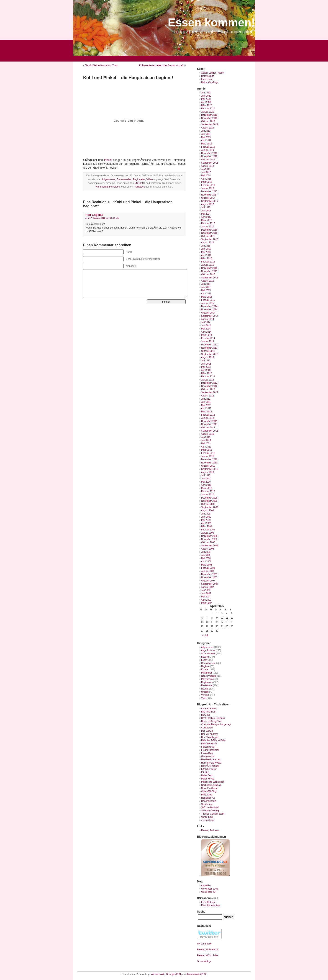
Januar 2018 (208, 188)
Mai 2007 (206, 597)
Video (150, 179)
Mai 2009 (206, 520)
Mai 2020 (206, 99)
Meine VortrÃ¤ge (210, 82)
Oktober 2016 (208, 236)
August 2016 (208, 243)
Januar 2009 (208, 533)
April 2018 (206, 179)
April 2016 (206, 255)
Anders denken (209, 709)
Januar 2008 (208, 571)
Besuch (205, 657)
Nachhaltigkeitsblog (211, 785)
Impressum (207, 79)
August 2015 (208, 281)
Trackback (139, 187)
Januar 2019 (208, 150)
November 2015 (209, 271)
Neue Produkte (209, 676)
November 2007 (209, 577)
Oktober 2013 (208, 351)
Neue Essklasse (209, 788)
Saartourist (207, 804)
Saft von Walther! (210, 807)
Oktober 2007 (208, 581)
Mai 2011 (206, 444)
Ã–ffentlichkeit (208, 654)
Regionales (139, 179)
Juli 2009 (206, 514)
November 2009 (209, 501)
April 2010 (206, 485)
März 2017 (206, 220)
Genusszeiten (208, 756)
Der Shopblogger (210, 737)
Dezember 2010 (209, 459)
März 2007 (206, 603)
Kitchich (205, 772)
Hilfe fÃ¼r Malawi (210, 766)
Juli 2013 (206, 361)
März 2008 (206, 565)
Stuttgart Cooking (210, 811)
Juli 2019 (206, 131)
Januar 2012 (208, 418)
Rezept (205, 689)
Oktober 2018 (208, 160)
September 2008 (210, 546)
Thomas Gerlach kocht (213, 814)
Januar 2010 (208, 495)
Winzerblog (207, 817)
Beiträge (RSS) (174, 974)
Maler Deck (207, 776)
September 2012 (210, 392)
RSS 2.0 (139, 183)
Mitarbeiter (206, 673)
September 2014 (210, 316)
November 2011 (209, 424)
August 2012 (208, 396)
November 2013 (209, 348)
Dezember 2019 (209, 115)
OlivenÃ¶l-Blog (209, 791)
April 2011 (206, 447)
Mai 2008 (206, 558)
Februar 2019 (208, 147)
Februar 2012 (208, 415)
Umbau (205, 692)
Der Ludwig (207, 731)
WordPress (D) (209, 892)
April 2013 (206, 370)
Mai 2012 (206, 405)
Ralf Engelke (94, 215)
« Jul (205, 635)
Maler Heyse (208, 779)
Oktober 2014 (208, 313)
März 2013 (206, 373)
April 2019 (206, 140)
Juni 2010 (206, 479)
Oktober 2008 (208, 542)
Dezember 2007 (209, 574)
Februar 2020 (208, 109)
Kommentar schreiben (108, 187)
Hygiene (205, 666)
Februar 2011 (208, 453)
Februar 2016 (208, 262)
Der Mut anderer (209, 734)
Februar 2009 (208, 530)
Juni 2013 (206, 364)
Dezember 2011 (209, 421)
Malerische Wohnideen (213, 782)
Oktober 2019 (208, 121)
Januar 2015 (208, 303)
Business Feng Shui (211, 721)
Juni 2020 (206, 96)
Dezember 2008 (209, 536)
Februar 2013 (208, 377)
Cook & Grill (207, 728)
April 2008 (206, 562)
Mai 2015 (206, 290)
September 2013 (210, 354)
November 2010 (209, 463)
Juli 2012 (206, 399)
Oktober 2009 (208, 504)
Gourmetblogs (204, 961)
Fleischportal (208, 747)
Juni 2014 (206, 325)
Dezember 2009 (209, 498)
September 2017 (210, 201)
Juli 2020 (206, 93)
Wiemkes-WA (158, 974)
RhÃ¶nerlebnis (209, 801)
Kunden (205, 670)
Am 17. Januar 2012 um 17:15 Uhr (102, 218)
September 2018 (210, 163)
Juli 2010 (206, 475)
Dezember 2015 (209, 268)
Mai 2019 (206, 137)
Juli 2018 (206, 169)
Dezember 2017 (209, 192)
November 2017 (209, 195)
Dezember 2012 (209, 383)
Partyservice (207, 679)
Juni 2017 (206, 211)
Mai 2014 (206, 329)
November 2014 (209, 310)
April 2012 (206, 408)
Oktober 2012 (208, 389)
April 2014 (206, 332)
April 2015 (206, 294)
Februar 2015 (208, 300)
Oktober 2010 (208, 466)
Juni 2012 (206, 402)
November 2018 (209, 156)
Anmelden (206, 886)
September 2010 (210, 469)
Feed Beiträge (208, 902)
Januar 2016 (208, 265)
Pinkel (108, 160)
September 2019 (210, 125)
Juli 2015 (206, 284)
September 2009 (210, 507)
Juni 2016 (206, 249)
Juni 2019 (206, 134)
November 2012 (209, 386)
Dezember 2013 (209, 345)
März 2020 (206, 105)
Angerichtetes (208, 650)
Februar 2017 (208, 223)
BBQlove (206, 715)
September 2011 (210, 431)
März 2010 (206, 488)
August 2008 (208, 549)
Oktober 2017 (208, 198)
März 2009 (206, 526)
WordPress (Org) (210, 889)
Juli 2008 (206, 552)
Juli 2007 (206, 590)
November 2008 (209, 539)
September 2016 (210, 239)
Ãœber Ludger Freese (212, 73)
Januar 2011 (208, 456)
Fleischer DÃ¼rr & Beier (213, 740)
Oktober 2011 (208, 428)
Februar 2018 (208, 185)
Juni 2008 (206, 555)
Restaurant (207, 685)
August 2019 (208, 128)
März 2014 (206, 335)
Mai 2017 (206, 214)
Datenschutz (208, 76)
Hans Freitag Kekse (211, 763)
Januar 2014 (208, 341)
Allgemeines (109, 179)
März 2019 (206, 144)
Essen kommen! (211, 23)
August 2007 (208, 587)
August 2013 (208, 357)
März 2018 (206, 182)
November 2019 (209, 118)
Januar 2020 (208, 112)
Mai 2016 (206, 252)
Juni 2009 (206, 517)
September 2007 (210, 584)
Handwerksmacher (211, 760)
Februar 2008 (208, 568)
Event (204, 660)
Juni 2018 (206, 172)
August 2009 (208, 511)
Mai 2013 (206, 367)
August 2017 (208, 204)
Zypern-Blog (207, 820)
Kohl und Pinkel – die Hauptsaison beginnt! (128, 78)
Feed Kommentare (211, 905)
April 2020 (206, 102)
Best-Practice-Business (213, 718)
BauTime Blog (208, 712)
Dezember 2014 (209, 306)
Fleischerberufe (209, 744)
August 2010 (208, 472)
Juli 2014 (206, 322)
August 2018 (208, 166)
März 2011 (206, 450)
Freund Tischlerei (210, 750)
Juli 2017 (206, 207)
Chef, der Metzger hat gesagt (216, 724)
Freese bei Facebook (208, 950)
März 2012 (206, 412)
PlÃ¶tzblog (207, 795)
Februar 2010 (208, 491)
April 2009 (206, 523)
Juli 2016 (206, 246)
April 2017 (206, 217)
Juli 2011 (206, 437)
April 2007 (206, 600)
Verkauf (205, 695)
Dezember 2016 (209, 230)
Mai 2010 (206, 482)
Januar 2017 (208, 227)
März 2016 (206, 259)
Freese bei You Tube (208, 956)
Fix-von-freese (204, 944)
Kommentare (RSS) (196, 974)
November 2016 (209, 233)
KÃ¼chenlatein (209, 769)
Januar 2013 (208, 380)
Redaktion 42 (208, 798)
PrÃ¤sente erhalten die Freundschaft (161, 65)
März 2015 (206, 297)
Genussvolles (124, 179)
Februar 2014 (208, 338)
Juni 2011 (206, 440)
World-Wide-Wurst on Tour (101, 65)
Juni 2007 (206, 593)
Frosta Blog (207, 753)
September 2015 (210, 278)
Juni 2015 (206, 287)
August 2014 (208, 319)
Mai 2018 (206, 176)
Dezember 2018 (209, 153)
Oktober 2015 (208, 274)
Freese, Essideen (210, 830)
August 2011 (208, 434)
